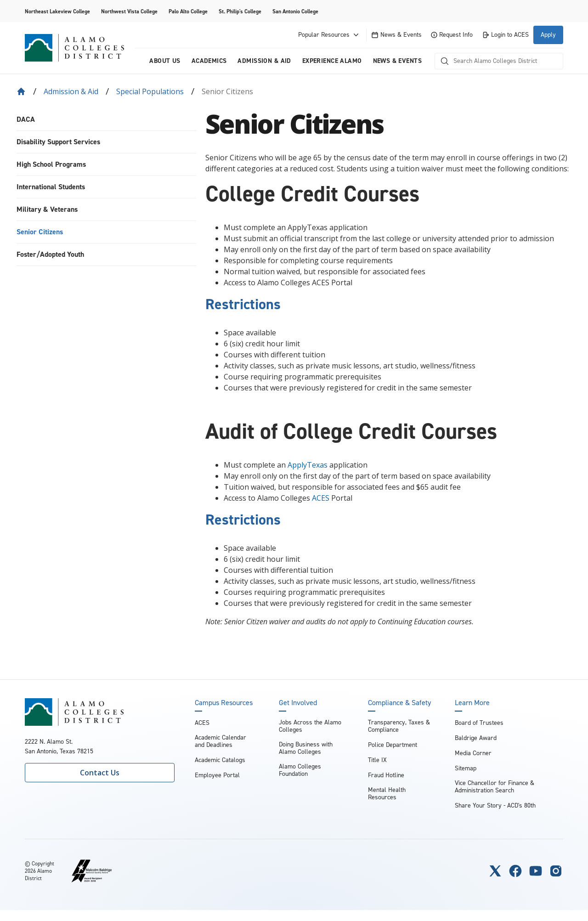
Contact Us (100, 773)
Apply (548, 35)
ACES (321, 498)
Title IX (377, 760)
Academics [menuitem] (209, 61)
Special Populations (150, 91)
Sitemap (466, 768)
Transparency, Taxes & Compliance (399, 726)
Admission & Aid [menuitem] (264, 61)
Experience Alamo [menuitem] (332, 61)
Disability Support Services (58, 142)
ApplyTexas (308, 465)
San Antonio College (295, 11)
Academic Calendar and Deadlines (220, 741)
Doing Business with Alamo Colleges (306, 748)
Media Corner (473, 753)
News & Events (396, 35)
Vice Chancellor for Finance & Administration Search (495, 787)
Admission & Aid (71, 91)
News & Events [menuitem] (397, 61)
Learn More (472, 703)
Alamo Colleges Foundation (300, 770)
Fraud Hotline (386, 775)
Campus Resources (224, 703)
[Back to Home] (21, 91)
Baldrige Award (476, 738)
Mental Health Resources (387, 794)
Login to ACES (505, 35)
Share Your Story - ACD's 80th (495, 805)
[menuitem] (106, 120)
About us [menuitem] (165, 61)
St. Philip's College (240, 11)
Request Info (452, 35)
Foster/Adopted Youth (50, 254)
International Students (51, 187)
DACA (26, 119)
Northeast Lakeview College (57, 11)
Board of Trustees (479, 723)
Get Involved (298, 703)
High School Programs (51, 164)
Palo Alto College (188, 11)
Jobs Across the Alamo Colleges (310, 726)
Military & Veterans (47, 209)
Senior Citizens (40, 232)
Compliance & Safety (399, 703)
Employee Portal (217, 775)
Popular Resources (329, 35)
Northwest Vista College (129, 11)
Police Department (393, 745)
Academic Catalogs (220, 760)
